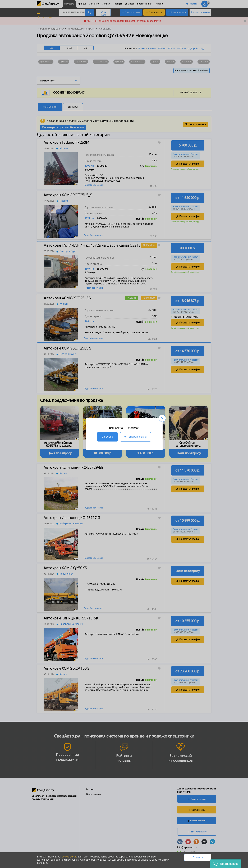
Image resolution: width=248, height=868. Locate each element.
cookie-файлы (70, 857)
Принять (198, 857)
